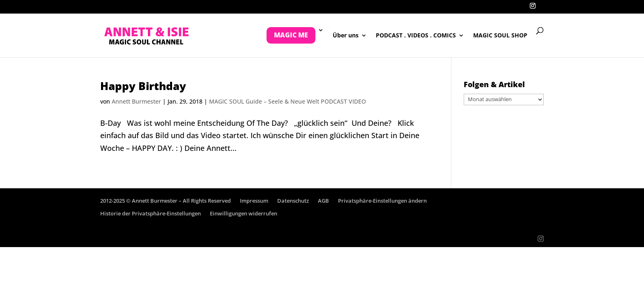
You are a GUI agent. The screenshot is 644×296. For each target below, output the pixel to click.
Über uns (346, 36)
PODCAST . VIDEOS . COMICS (416, 36)
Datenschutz (293, 201)
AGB (323, 201)
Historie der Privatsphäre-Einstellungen (151, 213)
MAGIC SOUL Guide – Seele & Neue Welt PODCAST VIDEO (287, 101)
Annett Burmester (136, 101)
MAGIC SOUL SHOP (500, 36)
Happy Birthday (143, 86)
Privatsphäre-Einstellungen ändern (382, 201)
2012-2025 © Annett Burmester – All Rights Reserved (166, 201)
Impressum (254, 201)
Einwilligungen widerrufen (244, 213)
